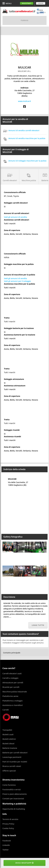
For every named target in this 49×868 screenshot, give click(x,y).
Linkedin (6, 845)
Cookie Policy (8, 828)
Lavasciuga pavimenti (12, 757)
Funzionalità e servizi (12, 789)
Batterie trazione (10, 748)
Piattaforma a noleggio (13, 701)
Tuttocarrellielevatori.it (24, 11)
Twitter (6, 850)
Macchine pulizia (29, 177)
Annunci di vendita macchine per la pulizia (24, 138)
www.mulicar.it (24, 101)
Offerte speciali (9, 771)
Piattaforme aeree (10, 696)
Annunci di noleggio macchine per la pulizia (24, 161)
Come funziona (9, 785)
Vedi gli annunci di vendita (15, 217)
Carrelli (6, 710)
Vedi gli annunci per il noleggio (17, 281)
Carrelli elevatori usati (12, 673)
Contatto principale (12, 653)
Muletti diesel (8, 744)
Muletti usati (8, 734)
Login (41, 3)
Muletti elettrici (9, 739)
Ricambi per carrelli (11, 687)
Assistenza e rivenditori (13, 705)
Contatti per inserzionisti (13, 799)
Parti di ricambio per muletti (15, 762)
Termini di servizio (10, 819)
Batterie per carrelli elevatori (15, 753)
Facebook (7, 841)
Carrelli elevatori (10, 177)
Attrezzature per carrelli (13, 683)
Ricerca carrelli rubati (12, 766)
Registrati (27, 3)
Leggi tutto (38, 625)
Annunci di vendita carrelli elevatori (21, 130)
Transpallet (7, 730)
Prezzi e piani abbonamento (15, 794)
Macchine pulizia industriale (15, 692)
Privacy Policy (8, 824)
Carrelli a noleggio (10, 678)
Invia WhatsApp (25, 863)
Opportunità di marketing (14, 809)
